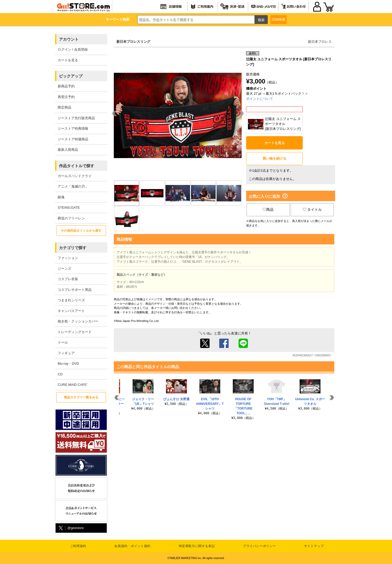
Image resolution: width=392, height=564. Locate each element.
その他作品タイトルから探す (81, 231)
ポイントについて (260, 99)
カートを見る (68, 60)
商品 (268, 209)
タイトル (312, 209)
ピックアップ (71, 76)
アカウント (69, 39)
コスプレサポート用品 (75, 290)
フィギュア (66, 353)
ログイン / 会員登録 (73, 49)
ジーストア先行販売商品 (76, 118)
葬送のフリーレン (71, 218)
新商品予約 (66, 86)
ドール (63, 342)
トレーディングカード (75, 332)
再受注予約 (66, 97)
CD (60, 374)
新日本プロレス (320, 42)
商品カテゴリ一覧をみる (81, 397)
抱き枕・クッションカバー (78, 321)
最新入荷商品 (68, 150)
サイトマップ (314, 546)
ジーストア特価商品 (73, 139)
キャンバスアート (71, 311)
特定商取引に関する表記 (197, 546)
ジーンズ (64, 269)
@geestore (71, 528)
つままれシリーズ (71, 300)
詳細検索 (278, 19)
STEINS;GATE (69, 208)
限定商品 (64, 107)
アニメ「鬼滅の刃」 (73, 186)
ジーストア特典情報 (73, 128)
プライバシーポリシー (259, 546)
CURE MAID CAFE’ (73, 385)
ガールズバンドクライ (75, 176)
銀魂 (61, 197)
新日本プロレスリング (133, 42)
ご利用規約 (78, 546)
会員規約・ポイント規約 (132, 546)
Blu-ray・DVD (68, 364)
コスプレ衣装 (68, 279)
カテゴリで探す (73, 248)
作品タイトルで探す (77, 166)
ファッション (68, 258)
